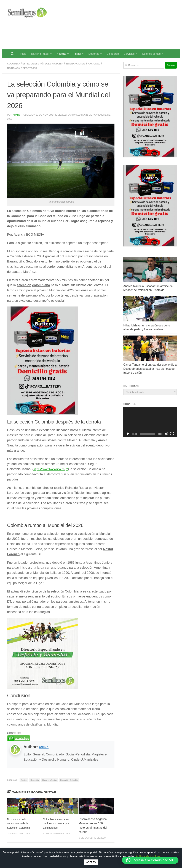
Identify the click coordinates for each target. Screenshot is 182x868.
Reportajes (31, 68)
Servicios (129, 54)
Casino (24, 780)
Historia (62, 63)
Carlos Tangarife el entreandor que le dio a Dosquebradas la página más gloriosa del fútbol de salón (150, 369)
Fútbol (77, 54)
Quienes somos (151, 54)
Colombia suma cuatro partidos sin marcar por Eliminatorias (57, 823)
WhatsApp (22, 738)
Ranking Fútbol (40, 54)
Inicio (23, 54)
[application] (150, 422)
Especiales (32, 63)
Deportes (94, 54)
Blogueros (113, 54)
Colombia (14, 63)
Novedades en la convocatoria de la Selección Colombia (20, 823)
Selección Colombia (69, 780)
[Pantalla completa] (172, 434)
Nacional (102, 63)
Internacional (82, 63)
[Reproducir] (128, 434)
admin (16, 114)
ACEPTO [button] (91, 862)
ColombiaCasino (49, 780)
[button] (150, 860)
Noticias (61, 54)
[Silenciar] (166, 434)
